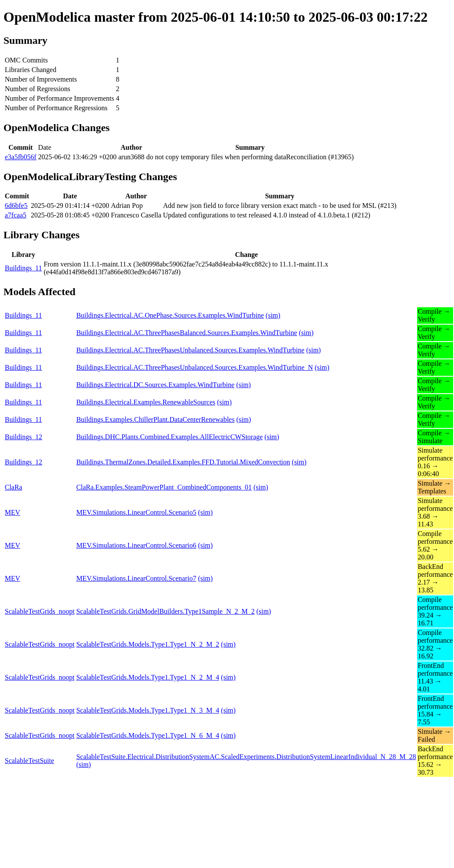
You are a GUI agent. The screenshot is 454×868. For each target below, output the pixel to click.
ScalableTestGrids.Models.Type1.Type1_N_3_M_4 (148, 710)
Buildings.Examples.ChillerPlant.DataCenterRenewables (156, 419)
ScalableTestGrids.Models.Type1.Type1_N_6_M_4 (148, 735)
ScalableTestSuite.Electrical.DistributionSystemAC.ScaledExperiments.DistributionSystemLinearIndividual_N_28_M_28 (246, 757)
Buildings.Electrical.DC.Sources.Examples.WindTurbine (156, 385)
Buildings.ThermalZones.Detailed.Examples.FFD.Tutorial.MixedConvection (183, 462)
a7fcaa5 (16, 215)
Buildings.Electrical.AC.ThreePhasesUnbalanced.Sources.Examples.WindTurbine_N (195, 367)
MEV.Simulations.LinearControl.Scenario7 (137, 578)
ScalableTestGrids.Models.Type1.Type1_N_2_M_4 (148, 677)
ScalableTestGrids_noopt (40, 611)
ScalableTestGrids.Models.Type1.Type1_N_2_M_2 (148, 644)
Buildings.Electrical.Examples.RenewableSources (146, 402)
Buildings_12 (23, 437)
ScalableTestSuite (30, 761)
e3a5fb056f (21, 157)
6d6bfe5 (16, 205)
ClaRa (13, 487)
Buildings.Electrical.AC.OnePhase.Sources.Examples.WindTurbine (170, 315)
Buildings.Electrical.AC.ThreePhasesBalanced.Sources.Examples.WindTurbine (187, 333)
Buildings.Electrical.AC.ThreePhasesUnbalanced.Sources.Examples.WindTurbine (191, 350)
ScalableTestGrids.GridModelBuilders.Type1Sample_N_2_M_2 (166, 611)
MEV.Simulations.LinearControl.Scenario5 (137, 512)
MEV (13, 512)
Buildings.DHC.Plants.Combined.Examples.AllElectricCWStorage (170, 437)
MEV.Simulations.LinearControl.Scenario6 (137, 545)
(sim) (273, 315)
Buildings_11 (23, 268)
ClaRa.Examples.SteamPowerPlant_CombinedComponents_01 (164, 487)
